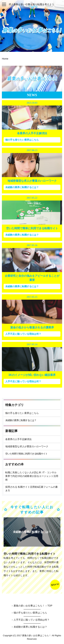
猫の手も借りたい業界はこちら (22, 140)
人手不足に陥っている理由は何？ (23, 334)
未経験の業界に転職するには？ (22, 187)
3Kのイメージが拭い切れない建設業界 (32, 375)
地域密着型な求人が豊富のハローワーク (32, 181)
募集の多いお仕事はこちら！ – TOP (33, 606)
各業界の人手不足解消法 (32, 133)
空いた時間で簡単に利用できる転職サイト (32, 228)
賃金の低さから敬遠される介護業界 (32, 327)
